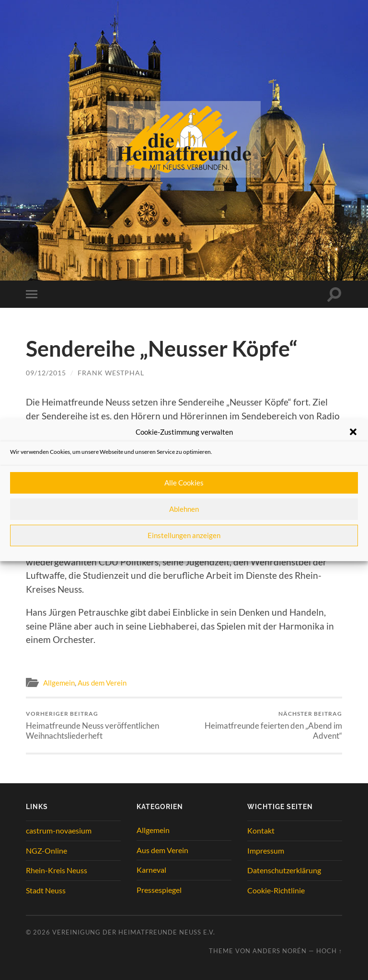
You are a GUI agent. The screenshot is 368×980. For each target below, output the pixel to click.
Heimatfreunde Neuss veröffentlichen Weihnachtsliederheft (103, 725)
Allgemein (59, 683)
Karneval (151, 870)
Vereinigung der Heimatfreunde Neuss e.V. (134, 932)
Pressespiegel (159, 890)
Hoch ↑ (329, 951)
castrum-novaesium (59, 830)
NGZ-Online (46, 850)
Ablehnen (184, 509)
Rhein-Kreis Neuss (57, 870)
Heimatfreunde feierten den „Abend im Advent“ (265, 725)
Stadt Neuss (46, 890)
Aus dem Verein (102, 683)
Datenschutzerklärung (284, 870)
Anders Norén (280, 951)
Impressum (266, 850)
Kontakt (261, 830)
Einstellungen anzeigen (184, 535)
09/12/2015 (46, 373)
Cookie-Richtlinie (276, 890)
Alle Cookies (184, 483)
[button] (353, 432)
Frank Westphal (111, 373)
